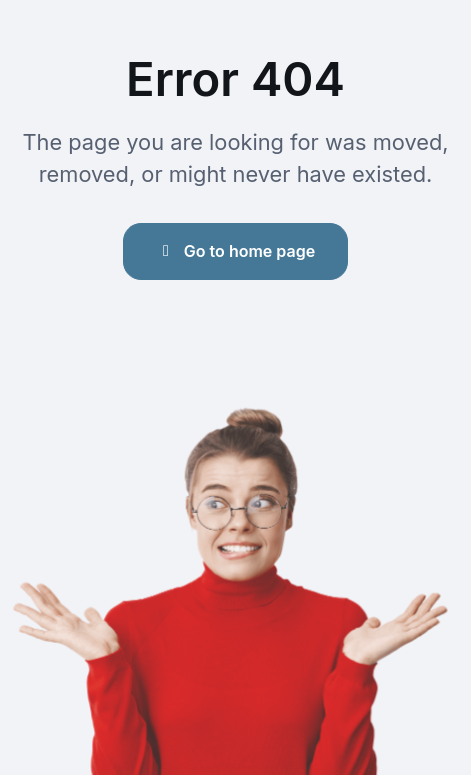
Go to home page (235, 251)
